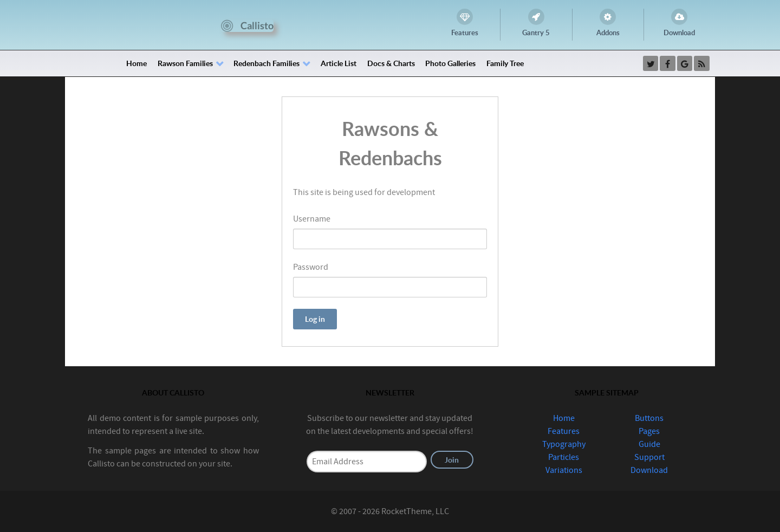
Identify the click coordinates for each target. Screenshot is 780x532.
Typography (564, 444)
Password (311, 267)
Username (312, 219)
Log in (315, 319)
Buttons (649, 418)
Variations (564, 470)
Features (564, 431)
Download (649, 470)
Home (564, 418)
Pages (649, 431)
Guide (649, 444)
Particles (564, 457)
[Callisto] (247, 25)
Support (649, 457)
